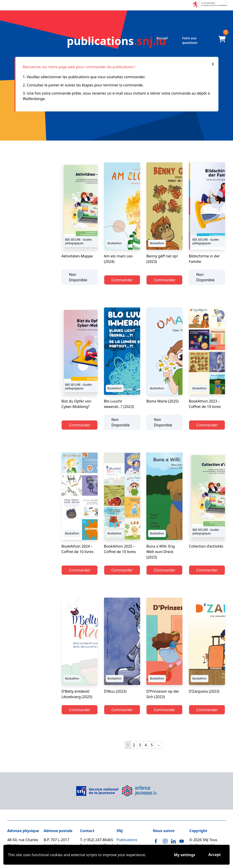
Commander (122, 280)
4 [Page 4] (146, 745)
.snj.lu (117, 41)
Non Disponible (78, 277)
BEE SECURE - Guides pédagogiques (78, 241)
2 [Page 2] (134, 745)
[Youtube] (182, 841)
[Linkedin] (173, 841)
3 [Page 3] (140, 745)
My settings (185, 855)
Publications (127, 840)
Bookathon (115, 243)
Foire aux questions (190, 40)
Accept (215, 855)
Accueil (162, 38)
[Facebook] (157, 841)
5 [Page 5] (152, 745)
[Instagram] (165, 841)
